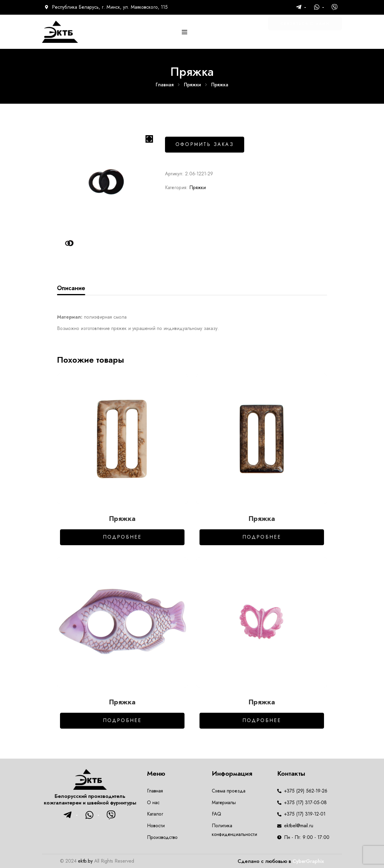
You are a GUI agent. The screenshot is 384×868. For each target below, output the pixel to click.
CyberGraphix (308, 861)
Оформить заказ (205, 144)
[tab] (71, 288)
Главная (165, 85)
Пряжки (192, 85)
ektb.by (85, 861)
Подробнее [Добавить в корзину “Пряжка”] (122, 537)
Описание (71, 288)
